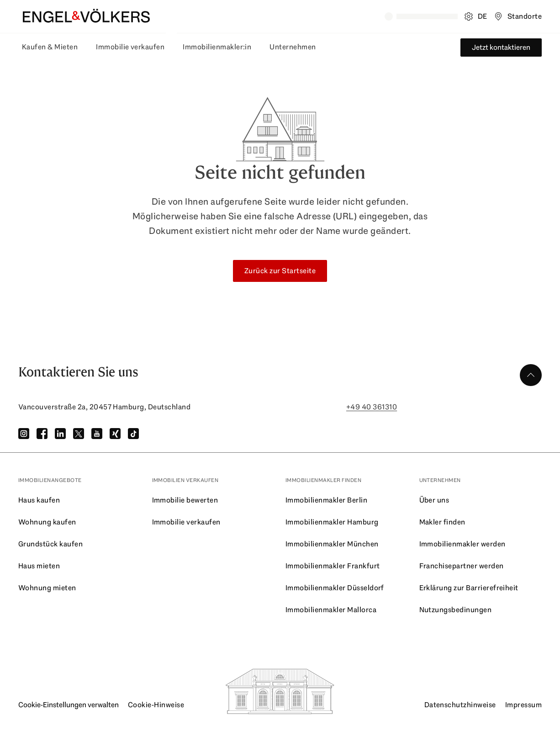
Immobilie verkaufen (130, 47)
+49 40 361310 (372, 407)
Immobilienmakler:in (217, 47)
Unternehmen (293, 47)
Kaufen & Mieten (50, 47)
